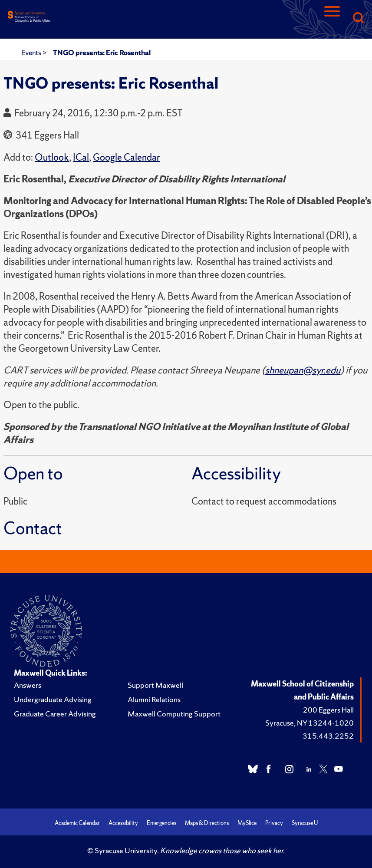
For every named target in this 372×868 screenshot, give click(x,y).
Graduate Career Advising (55, 714)
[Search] (358, 18)
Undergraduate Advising (53, 699)
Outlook (52, 157)
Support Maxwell (155, 685)
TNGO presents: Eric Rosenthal (102, 53)
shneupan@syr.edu (303, 370)
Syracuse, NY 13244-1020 (309, 723)
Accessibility (123, 823)
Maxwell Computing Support (174, 714)
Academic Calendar (77, 823)
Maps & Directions (207, 823)
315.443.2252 (328, 736)
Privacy (274, 823)
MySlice (247, 823)
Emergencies (161, 823)
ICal (81, 157)
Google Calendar (127, 157)
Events (32, 53)
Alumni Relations (154, 699)
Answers (28, 685)
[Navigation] (332, 18)
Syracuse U (305, 823)
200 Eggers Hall (328, 710)
